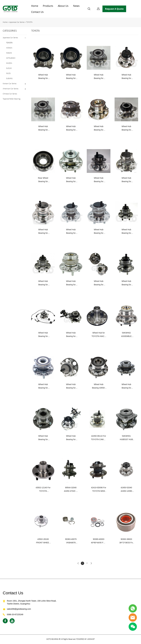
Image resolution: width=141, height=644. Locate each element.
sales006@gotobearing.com (19, 609)
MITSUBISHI (11, 58)
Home (35, 6)
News (76, 6)
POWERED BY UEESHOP (85, 639)
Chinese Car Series (10, 94)
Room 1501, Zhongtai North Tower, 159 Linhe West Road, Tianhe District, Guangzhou (32, 602)
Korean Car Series (10, 84)
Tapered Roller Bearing (12, 99)
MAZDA (9, 63)
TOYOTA (29, 22)
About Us (63, 6)
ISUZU (8, 73)
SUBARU (9, 79)
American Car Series (11, 89)
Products (48, 6)
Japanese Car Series (17, 22)
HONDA (9, 48)
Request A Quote (114, 9)
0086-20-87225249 (15, 614)
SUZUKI (9, 68)
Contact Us (37, 12)
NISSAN (9, 53)
